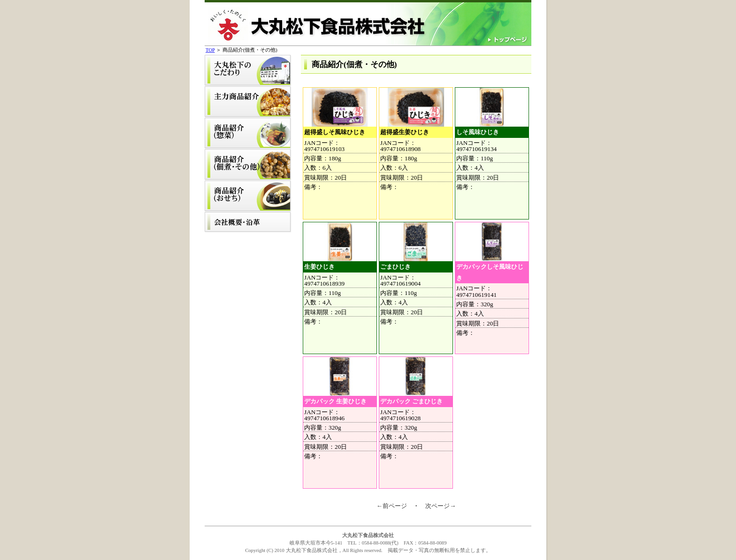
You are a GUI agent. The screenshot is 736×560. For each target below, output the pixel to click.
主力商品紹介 (248, 102)
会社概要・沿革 (248, 222)
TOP (210, 50)
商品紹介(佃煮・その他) (248, 165)
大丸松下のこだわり (248, 71)
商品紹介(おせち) (248, 196)
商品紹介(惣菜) (248, 133)
